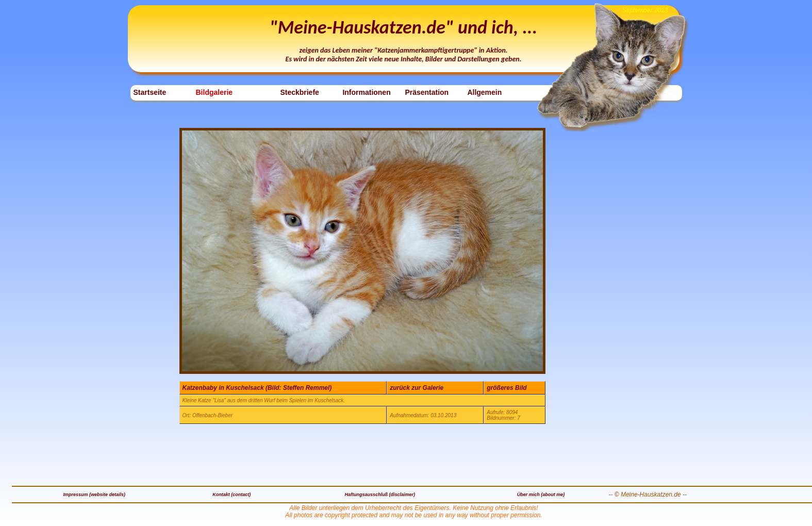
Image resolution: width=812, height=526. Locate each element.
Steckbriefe (299, 92)
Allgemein (484, 92)
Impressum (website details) (94, 495)
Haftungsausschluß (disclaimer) (380, 495)
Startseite (150, 92)
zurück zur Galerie (417, 388)
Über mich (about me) (541, 495)
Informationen (366, 92)
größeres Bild (507, 388)
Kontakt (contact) (231, 495)
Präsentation (427, 92)
